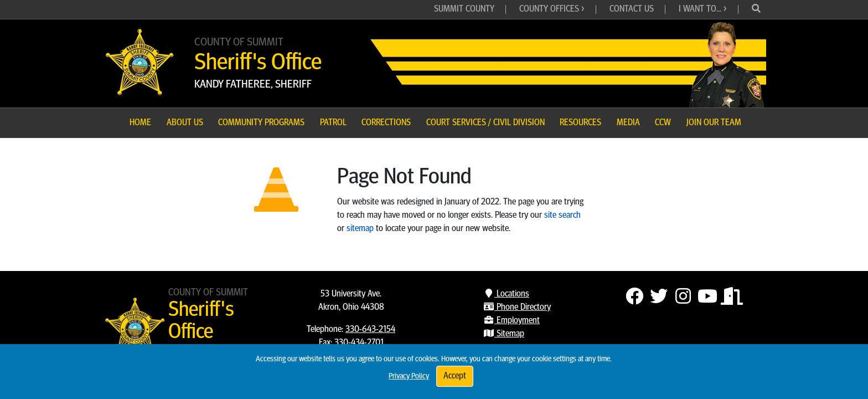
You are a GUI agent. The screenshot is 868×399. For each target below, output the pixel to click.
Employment (512, 321)
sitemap (360, 229)
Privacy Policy (409, 377)
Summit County (464, 9)
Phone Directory (517, 308)
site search (562, 216)
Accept (455, 376)
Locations (506, 294)
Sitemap (504, 334)
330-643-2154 (370, 330)
